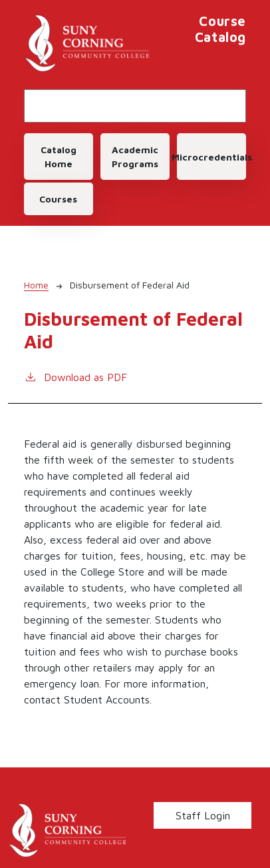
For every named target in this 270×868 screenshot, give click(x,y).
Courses (58, 199)
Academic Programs (135, 157)
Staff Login (203, 815)
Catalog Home (59, 157)
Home (36, 285)
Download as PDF (75, 376)
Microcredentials (211, 157)
